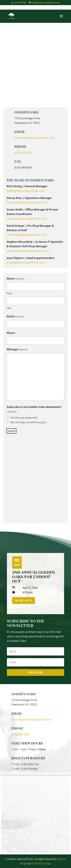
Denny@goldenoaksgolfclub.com (27, 202)
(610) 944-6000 (23, 153)
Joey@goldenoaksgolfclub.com (25, 262)
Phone (11, 333)
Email (15, 317)
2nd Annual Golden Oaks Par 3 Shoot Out (34, 577)
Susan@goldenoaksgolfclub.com (34, 138)
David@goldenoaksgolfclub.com (26, 235)
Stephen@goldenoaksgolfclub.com (28, 251)
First (9, 293)
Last (9, 308)
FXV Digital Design (41, 863)
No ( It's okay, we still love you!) (28, 422)
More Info (24, 601)
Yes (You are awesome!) (24, 418)
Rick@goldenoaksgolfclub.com (25, 191)
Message (17, 349)
